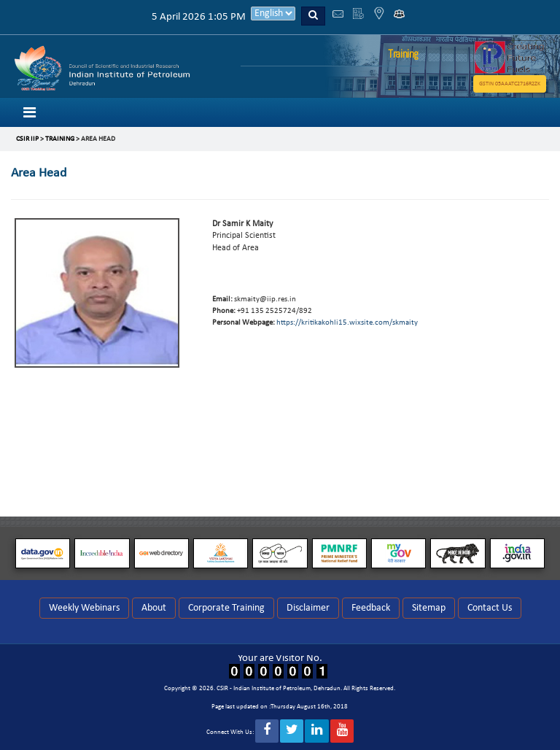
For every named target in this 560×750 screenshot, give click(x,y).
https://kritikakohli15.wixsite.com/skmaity (347, 323)
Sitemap (429, 608)
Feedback (371, 608)
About (154, 608)
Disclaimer (308, 608)
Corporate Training (226, 608)
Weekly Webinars (84, 608)
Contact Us (490, 608)
